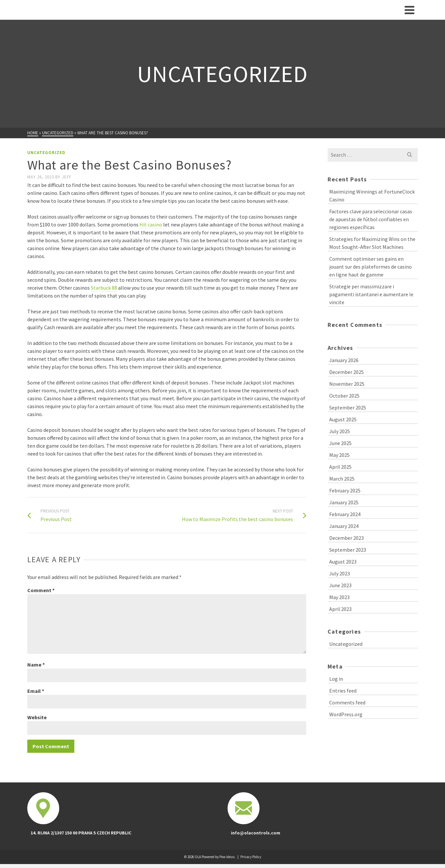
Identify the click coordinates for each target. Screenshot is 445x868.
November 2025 (347, 384)
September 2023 (348, 550)
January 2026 (344, 360)
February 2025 (345, 490)
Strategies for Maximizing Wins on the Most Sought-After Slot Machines (372, 243)
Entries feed (343, 691)
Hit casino (151, 224)
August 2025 (343, 419)
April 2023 (340, 609)
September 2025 (348, 408)
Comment (41, 590)
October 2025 (344, 396)
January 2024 (344, 526)
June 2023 (340, 585)
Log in (336, 679)
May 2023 (339, 597)
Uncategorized (46, 153)
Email (36, 691)
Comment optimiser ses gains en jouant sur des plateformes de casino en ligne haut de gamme (371, 267)
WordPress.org (346, 714)
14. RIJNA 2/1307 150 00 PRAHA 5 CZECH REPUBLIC (81, 833)
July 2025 (340, 431)
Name (36, 665)
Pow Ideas (227, 857)
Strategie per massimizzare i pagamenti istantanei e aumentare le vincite (371, 294)
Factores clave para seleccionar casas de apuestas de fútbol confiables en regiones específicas (371, 219)
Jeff (67, 177)
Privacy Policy (251, 857)
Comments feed (347, 702)
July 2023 (340, 573)
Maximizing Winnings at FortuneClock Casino (372, 196)
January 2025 (344, 502)
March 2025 (342, 479)
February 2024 (345, 514)
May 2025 (339, 455)
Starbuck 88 (104, 288)
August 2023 (343, 562)
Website (37, 717)
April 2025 (340, 467)
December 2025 (346, 372)
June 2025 (340, 443)
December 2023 (346, 538)
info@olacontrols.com (256, 833)
